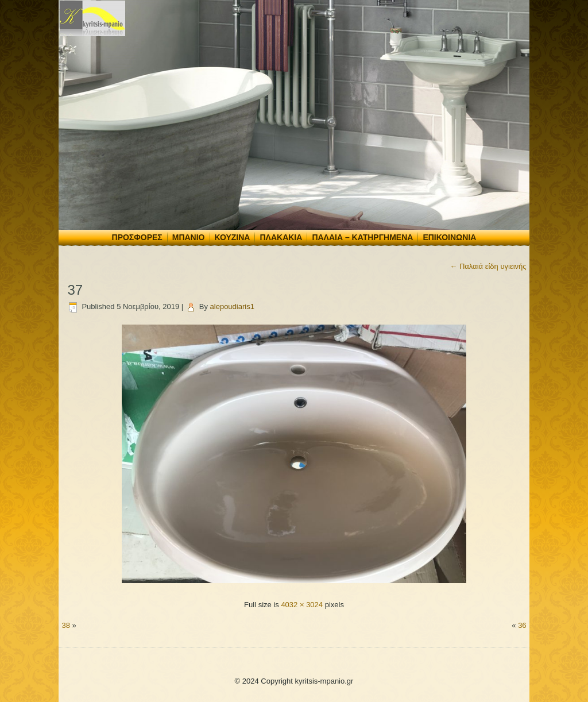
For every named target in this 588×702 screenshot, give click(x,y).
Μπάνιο (189, 237)
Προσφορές (137, 237)
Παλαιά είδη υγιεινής (488, 266)
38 (65, 625)
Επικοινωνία (449, 237)
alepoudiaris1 (232, 306)
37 (75, 290)
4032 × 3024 (302, 605)
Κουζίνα (233, 237)
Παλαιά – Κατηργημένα (362, 237)
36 (522, 625)
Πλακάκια (281, 237)
